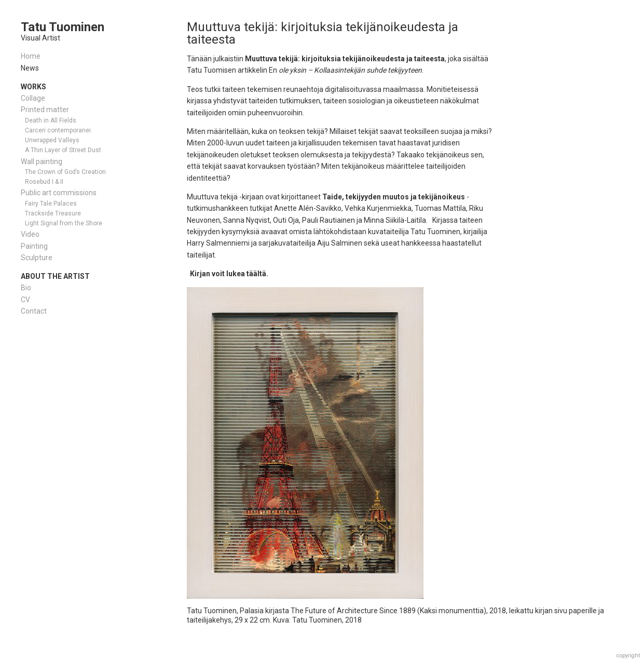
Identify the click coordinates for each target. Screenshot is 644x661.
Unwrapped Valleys (52, 140)
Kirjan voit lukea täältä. (229, 274)
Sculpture (37, 258)
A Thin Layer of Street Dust (63, 150)
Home (31, 56)
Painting (34, 246)
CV (25, 300)
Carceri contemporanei (58, 130)
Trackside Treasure (53, 213)
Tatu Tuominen (63, 27)
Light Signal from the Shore (64, 223)
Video (30, 234)
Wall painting (42, 161)
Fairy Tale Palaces (51, 204)
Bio (26, 288)
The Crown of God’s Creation (65, 172)
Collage (33, 98)
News (30, 68)
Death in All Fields (51, 120)
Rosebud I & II (44, 182)
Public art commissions (59, 193)
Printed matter (45, 110)
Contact (34, 311)
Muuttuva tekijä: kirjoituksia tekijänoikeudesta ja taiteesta (323, 33)
